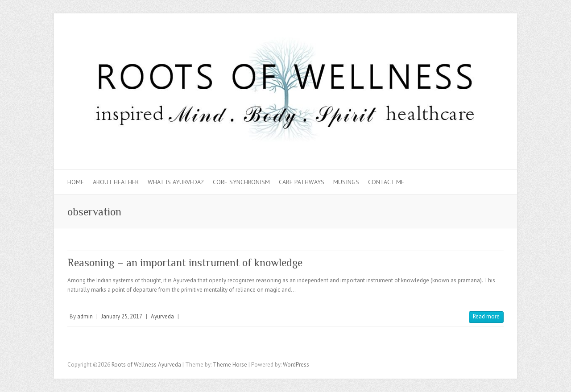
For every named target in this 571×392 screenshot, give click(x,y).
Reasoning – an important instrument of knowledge (185, 262)
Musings (346, 182)
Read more (486, 316)
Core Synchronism (241, 182)
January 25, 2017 (122, 316)
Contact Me (386, 182)
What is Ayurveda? (176, 182)
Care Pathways (302, 182)
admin (85, 316)
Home (76, 182)
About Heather (116, 182)
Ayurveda (162, 316)
